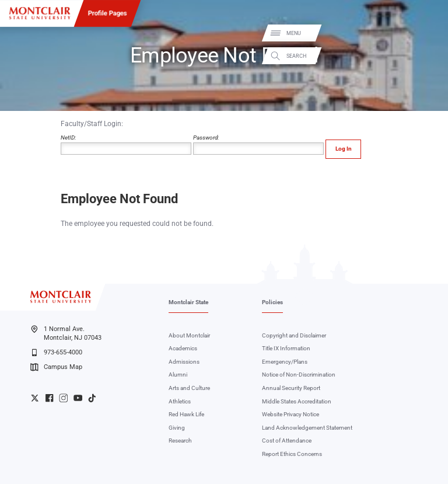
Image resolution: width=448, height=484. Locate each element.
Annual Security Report (291, 388)
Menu (427, 34)
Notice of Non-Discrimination (299, 375)
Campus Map (56, 367)
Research (180, 441)
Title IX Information (286, 348)
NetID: (126, 144)
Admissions (184, 362)
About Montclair (189, 335)
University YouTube (78, 398)
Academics (183, 348)
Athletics (180, 401)
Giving (177, 428)
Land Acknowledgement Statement (307, 428)
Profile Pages (108, 13)
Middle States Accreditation (297, 401)
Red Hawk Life (186, 414)
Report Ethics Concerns (292, 454)
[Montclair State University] (40, 13)
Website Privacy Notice (290, 414)
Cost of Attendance (287, 441)
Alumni (178, 375)
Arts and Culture (189, 388)
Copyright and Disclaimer (294, 335)
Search (429, 56)
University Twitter (35, 398)
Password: (258, 144)
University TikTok (92, 398)
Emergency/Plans (285, 362)
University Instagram (63, 398)
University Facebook (49, 398)
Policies (272, 302)
